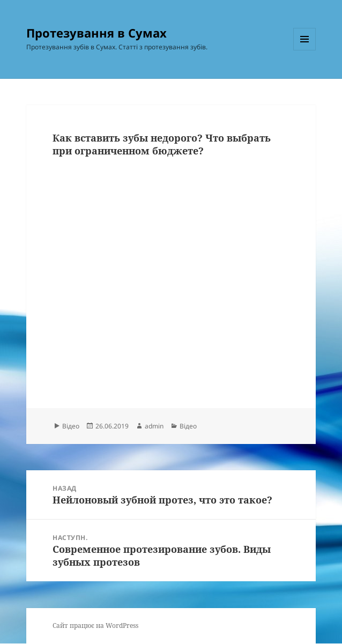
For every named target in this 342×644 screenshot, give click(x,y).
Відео (71, 426)
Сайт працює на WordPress (95, 626)
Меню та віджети (305, 50)
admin (154, 426)
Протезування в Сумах (96, 33)
